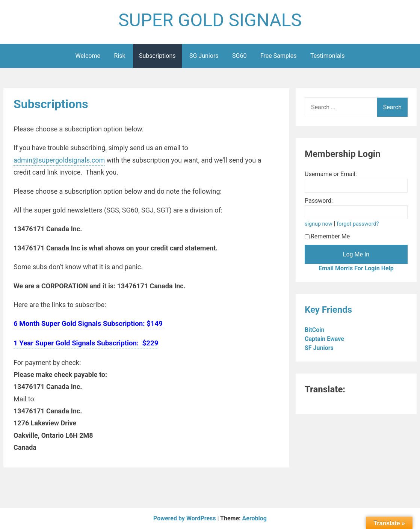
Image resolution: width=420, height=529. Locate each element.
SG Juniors (204, 56)
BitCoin (315, 330)
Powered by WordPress (185, 518)
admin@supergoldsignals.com (59, 160)
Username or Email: (331, 174)
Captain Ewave (325, 339)
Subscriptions (157, 56)
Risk (119, 56)
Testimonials (327, 56)
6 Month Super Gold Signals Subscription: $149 (88, 324)
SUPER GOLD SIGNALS (210, 20)
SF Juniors (320, 348)
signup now (319, 224)
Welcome (88, 56)
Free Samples (279, 56)
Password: (319, 201)
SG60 (239, 56)
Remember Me (327, 236)
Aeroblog (255, 518)
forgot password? (358, 224)
